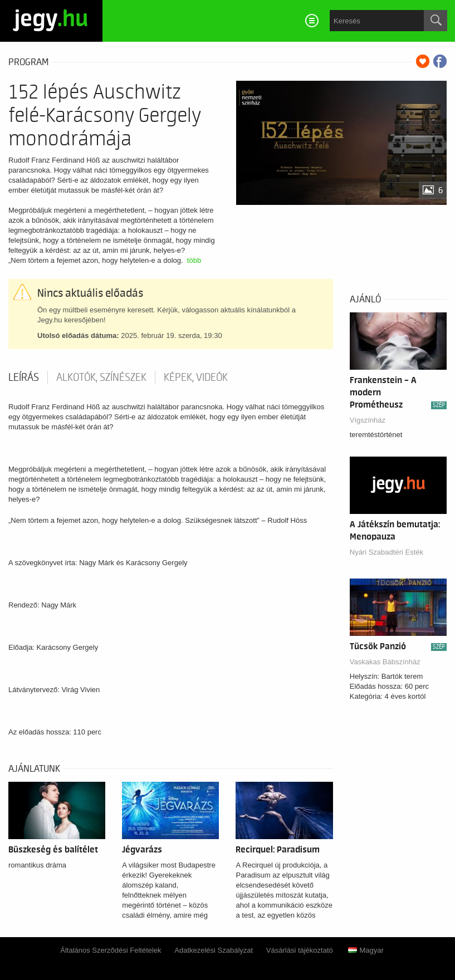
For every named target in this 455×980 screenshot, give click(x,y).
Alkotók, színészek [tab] (101, 378)
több (194, 260)
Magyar (366, 950)
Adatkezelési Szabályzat (214, 950)
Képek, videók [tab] (196, 378)
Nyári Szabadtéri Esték (386, 552)
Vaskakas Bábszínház (385, 662)
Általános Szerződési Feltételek (111, 950)
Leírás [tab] (24, 378)
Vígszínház (368, 420)
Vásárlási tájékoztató (300, 950)
